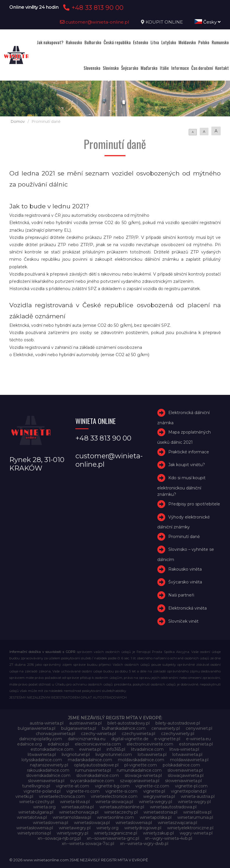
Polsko (204, 42)
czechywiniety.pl (178, 734)
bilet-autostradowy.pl (129, 723)
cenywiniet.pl (199, 728)
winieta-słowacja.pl (114, 802)
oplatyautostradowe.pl (96, 765)
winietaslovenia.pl (51, 823)
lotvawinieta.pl (152, 755)
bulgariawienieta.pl (37, 728)
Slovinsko (111, 68)
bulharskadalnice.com (124, 728)
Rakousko (74, 42)
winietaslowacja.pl (92, 823)
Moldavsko (187, 42)
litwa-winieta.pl (184, 749)
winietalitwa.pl (197, 812)
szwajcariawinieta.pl (140, 781)
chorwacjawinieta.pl (55, 734)
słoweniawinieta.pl (183, 781)
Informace (180, 68)
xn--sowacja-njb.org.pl (59, 838)
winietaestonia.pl (160, 812)
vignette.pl (154, 791)
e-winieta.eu (198, 739)
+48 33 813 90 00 (92, 8)
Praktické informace (189, 452)
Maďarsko (149, 68)
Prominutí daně (184, 537)
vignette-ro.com (83, 791)
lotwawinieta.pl (187, 755)
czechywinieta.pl (138, 734)
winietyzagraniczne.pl (116, 833)
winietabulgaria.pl (36, 812)
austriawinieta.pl (85, 723)
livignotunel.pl (76, 755)
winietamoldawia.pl (72, 817)
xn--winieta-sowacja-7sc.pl (88, 844)
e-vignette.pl (167, 739)
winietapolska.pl (156, 817)
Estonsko (141, 42)
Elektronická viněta (187, 608)
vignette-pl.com (191, 786)
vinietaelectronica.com (62, 796)
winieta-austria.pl (198, 796)
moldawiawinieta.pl (189, 760)
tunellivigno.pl (36, 786)
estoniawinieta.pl (196, 744)
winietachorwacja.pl (79, 812)
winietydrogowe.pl (143, 828)
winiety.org (107, 828)
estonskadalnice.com (52, 749)
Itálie (164, 68)
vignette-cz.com (152, 786)
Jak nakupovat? (50, 42)
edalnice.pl (58, 744)
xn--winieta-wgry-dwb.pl (144, 844)
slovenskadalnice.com (48, 775)
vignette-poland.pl (42, 791)
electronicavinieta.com (98, 744)
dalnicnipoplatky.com (41, 739)
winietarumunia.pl (195, 817)
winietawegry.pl (75, 828)
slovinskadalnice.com (98, 775)
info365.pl (116, 749)
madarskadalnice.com (90, 760)
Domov (18, 121)
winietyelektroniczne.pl (190, 828)
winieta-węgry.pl (194, 802)
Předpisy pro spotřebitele (194, 504)
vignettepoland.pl (189, 791)
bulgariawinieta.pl (79, 728)
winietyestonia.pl (34, 833)
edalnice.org (30, 744)
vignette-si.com (121, 791)
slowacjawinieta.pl (186, 775)
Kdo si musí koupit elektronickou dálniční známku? (181, 486)
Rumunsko (220, 42)
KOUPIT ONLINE (164, 22)
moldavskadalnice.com (141, 760)
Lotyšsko (169, 42)
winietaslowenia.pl (134, 823)
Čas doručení (202, 68)
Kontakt (222, 68)
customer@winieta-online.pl (95, 22)
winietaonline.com (115, 817)
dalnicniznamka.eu (87, 739)
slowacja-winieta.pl (143, 775)
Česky (208, 22)
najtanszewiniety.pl (49, 765)
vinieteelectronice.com (114, 796)
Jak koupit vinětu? (187, 465)
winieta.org (44, 807)
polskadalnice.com (181, 765)
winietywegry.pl (72, 833)
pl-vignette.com (141, 765)
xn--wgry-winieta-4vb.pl (169, 838)
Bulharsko (93, 42)
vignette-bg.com (112, 786)
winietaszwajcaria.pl (177, 823)
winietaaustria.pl (78, 807)
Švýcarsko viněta (185, 582)
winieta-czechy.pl (37, 802)
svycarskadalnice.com (92, 781)
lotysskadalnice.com (42, 760)
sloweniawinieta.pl (46, 781)
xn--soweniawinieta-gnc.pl (113, 838)
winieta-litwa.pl (75, 802)
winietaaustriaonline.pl (122, 807)
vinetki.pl (24, 796)
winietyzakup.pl (158, 833)
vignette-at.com (72, 786)
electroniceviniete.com (150, 744)
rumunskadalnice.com (139, 770)
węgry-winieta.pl (196, 833)
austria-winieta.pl (47, 723)
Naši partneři (181, 595)
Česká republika (117, 42)
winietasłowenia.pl (35, 828)
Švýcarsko (130, 68)
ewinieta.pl (90, 749)
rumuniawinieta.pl (93, 770)
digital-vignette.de (130, 739)
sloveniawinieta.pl (185, 770)
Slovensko (92, 68)
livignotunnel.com (114, 755)
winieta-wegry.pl (155, 802)
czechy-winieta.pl (98, 734)
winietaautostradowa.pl (173, 807)
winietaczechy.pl (121, 812)
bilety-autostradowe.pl (178, 723)
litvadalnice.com (147, 749)
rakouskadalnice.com (48, 770)
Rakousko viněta (185, 569)
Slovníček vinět (183, 621)
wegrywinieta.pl (159, 796)
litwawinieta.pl (42, 755)
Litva (155, 42)
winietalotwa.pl (32, 817)
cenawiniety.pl (166, 728)
